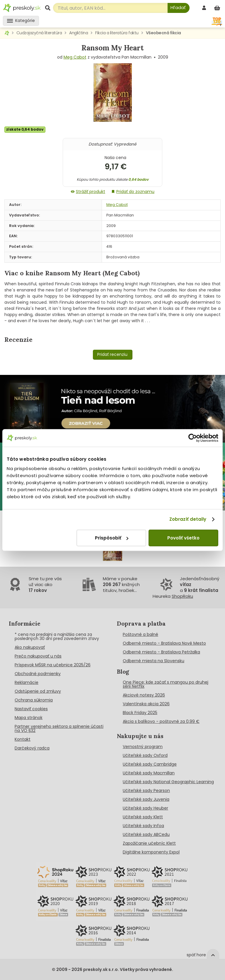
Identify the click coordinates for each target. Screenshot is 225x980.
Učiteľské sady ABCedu (146, 834)
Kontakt (23, 739)
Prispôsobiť (112, 538)
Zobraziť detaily (188, 519)
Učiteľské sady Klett (143, 817)
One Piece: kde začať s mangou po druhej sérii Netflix (166, 684)
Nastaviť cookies (31, 709)
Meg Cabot (75, 57)
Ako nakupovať (30, 647)
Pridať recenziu (112, 354)
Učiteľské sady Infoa (143, 826)
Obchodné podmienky (38, 674)
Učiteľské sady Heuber (145, 808)
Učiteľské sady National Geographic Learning (168, 782)
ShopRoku (182, 596)
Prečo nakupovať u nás (38, 656)
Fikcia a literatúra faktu (117, 33)
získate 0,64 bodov (25, 129)
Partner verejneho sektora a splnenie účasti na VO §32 (59, 728)
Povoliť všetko (183, 538)
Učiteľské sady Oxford (145, 755)
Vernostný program (143, 747)
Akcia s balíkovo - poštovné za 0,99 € (161, 721)
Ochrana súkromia (34, 700)
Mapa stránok (29, 718)
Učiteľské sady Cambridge (150, 764)
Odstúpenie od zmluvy (38, 691)
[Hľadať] (179, 8)
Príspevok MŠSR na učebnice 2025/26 (53, 665)
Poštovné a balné (140, 634)
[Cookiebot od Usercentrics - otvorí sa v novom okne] (193, 438)
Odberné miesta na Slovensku (154, 661)
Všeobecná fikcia (163, 33)
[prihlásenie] (205, 8)
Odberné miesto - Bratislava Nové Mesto (164, 643)
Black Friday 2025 (140, 713)
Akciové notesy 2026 (144, 695)
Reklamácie (27, 682)
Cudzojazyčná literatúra (39, 33)
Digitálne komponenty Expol (151, 852)
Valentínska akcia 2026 (146, 704)
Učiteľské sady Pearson (146, 791)
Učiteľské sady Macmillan (149, 773)
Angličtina (79, 33)
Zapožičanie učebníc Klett (149, 843)
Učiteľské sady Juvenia (146, 799)
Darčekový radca (32, 748)
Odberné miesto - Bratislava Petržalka (161, 652)
